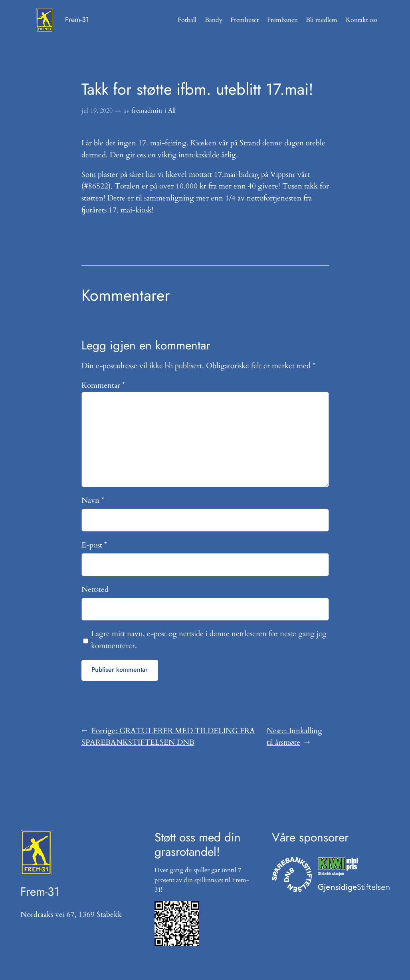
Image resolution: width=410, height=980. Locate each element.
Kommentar (103, 385)
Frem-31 (77, 20)
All (172, 111)
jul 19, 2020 (97, 111)
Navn (93, 500)
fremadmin (147, 111)
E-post (94, 545)
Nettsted (95, 589)
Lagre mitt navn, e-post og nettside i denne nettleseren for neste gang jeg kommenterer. (209, 640)
